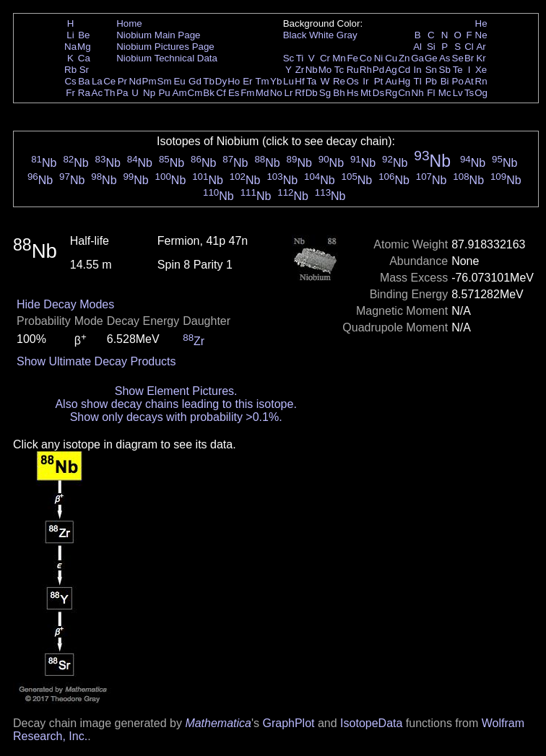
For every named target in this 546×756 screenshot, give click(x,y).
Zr (300, 70)
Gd (195, 81)
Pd (378, 70)
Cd (404, 70)
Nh (418, 93)
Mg (84, 47)
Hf (299, 81)
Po (458, 81)
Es (234, 93)
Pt (379, 81)
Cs (70, 81)
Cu (391, 58)
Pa (122, 93)
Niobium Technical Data (167, 58)
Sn (431, 70)
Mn (339, 58)
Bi (445, 81)
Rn (481, 81)
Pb (431, 81)
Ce (109, 81)
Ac (97, 93)
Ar (481, 47)
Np (149, 93)
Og (481, 93)
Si (431, 47)
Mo (325, 70)
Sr (84, 70)
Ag (391, 70)
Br (469, 58)
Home (129, 23)
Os (353, 81)
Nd (135, 81)
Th (110, 93)
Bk (209, 93)
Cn (404, 93)
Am (180, 93)
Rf (299, 93)
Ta (311, 81)
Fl (431, 93)
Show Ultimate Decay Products (96, 361)
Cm (195, 93)
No (276, 93)
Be (84, 35)
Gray (347, 35)
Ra (84, 93)
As (445, 58)
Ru (353, 70)
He (481, 23)
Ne (481, 35)
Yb (276, 81)
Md (263, 93)
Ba (84, 81)
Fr (70, 93)
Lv (458, 93)
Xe (481, 70)
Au (391, 81)
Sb (445, 70)
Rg (391, 93)
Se (458, 58)
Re (339, 81)
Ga (417, 58)
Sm (165, 81)
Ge (431, 58)
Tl (418, 81)
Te (458, 70)
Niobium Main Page (158, 35)
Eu (179, 81)
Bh (339, 93)
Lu (289, 81)
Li (70, 35)
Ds (378, 93)
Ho (234, 81)
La (97, 81)
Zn (404, 58)
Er (247, 81)
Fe (352, 58)
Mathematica (218, 723)
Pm (149, 81)
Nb (312, 70)
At (469, 81)
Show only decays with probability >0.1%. (176, 417)
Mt (366, 93)
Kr (481, 58)
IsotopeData (371, 723)
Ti (300, 58)
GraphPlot (288, 723)
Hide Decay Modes (65, 304)
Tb (209, 81)
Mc (445, 93)
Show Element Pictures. (176, 391)
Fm (247, 93)
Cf (221, 93)
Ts (469, 93)
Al (417, 47)
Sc (289, 58)
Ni (379, 58)
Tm (262, 81)
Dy (221, 81)
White (321, 35)
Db (312, 93)
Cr (325, 58)
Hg (404, 81)
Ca (84, 58)
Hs (352, 93)
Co (366, 58)
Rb (70, 70)
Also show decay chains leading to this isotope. (175, 404)
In (418, 70)
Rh (366, 70)
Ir (365, 81)
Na (70, 47)
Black (295, 35)
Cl (469, 47)
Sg (325, 93)
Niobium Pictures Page (165, 47)
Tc (339, 70)
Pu (164, 93)
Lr (289, 93)
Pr (122, 81)
